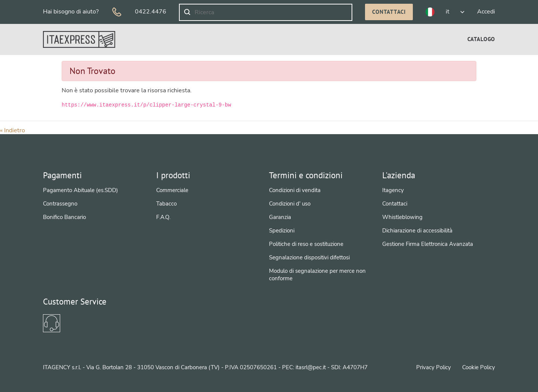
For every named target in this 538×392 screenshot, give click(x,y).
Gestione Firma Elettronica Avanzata (428, 244)
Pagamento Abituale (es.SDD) (81, 190)
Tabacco (166, 204)
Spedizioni (282, 231)
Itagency (393, 190)
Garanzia (280, 217)
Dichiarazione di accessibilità (417, 231)
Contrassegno (60, 204)
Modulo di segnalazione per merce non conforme (317, 275)
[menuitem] (481, 39)
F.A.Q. (163, 217)
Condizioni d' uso (290, 204)
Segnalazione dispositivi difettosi (309, 257)
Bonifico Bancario (64, 217)
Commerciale (172, 190)
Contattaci (389, 12)
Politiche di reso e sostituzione (306, 244)
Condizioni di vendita (295, 190)
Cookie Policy (479, 367)
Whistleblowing (402, 217)
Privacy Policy (434, 367)
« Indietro (13, 130)
